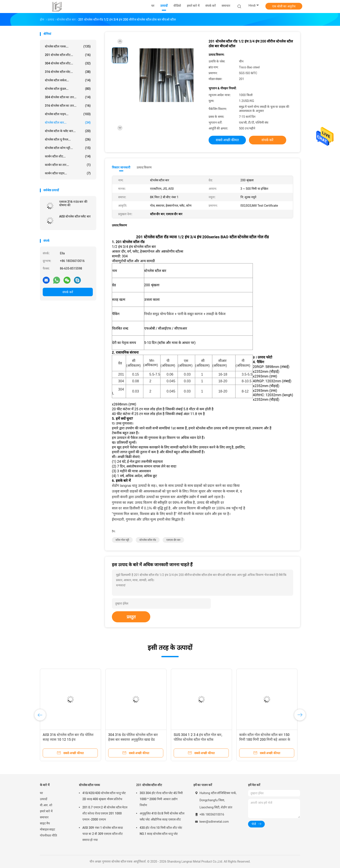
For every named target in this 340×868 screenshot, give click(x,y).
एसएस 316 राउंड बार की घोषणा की (73, 203)
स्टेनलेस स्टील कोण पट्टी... (68, 148)
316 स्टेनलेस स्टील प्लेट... (68, 72)
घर (41, 793)
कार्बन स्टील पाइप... (68, 173)
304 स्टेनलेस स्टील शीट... (68, 63)
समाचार (44, 817)
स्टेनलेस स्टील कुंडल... (68, 89)
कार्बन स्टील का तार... (68, 165)
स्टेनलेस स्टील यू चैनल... (68, 139)
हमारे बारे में (46, 811)
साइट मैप (45, 823)
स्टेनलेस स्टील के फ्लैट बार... (68, 131)
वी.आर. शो (46, 805)
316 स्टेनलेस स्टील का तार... (68, 106)
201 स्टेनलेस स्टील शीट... (68, 55)
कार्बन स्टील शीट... (68, 156)
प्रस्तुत (131, 617)
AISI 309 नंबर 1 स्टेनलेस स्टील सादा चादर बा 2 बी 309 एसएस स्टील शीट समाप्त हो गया (103, 834)
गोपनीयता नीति (48, 835)
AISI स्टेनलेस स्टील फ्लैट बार (75, 216)
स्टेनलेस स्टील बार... (68, 123)
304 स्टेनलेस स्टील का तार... (68, 97)
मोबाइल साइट (47, 829)
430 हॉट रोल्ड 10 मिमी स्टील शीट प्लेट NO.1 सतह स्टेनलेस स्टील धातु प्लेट (161, 831)
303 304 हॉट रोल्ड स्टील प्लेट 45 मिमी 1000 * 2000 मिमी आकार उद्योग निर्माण (161, 799)
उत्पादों (44, 799)
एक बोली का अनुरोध (284, 6)
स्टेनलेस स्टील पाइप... (68, 114)
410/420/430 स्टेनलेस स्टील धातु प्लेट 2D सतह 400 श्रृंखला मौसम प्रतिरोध (104, 796)
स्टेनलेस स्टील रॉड (148, 540)
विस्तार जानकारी (121, 167)
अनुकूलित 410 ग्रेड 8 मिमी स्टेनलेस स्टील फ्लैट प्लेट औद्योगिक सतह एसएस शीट (162, 816)
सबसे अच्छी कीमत (227, 140)
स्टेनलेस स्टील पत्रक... (68, 46)
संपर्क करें (68, 292)
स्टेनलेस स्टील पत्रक (89, 785)
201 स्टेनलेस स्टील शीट (149, 785)
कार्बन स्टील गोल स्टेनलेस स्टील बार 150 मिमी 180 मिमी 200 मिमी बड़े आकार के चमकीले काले (265, 740)
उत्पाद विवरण (144, 167)
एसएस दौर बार (173, 540)
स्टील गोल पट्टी (122, 540)
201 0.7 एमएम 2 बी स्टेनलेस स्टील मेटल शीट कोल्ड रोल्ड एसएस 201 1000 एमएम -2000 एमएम (105, 813)
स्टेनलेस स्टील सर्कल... (68, 80)
